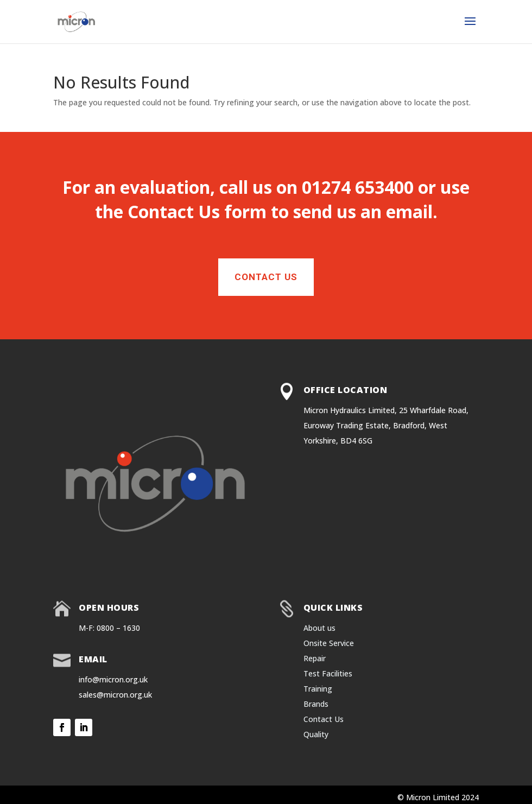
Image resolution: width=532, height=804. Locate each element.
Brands (316, 704)
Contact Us (174, 211)
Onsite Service (329, 643)
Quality (316, 734)
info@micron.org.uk (113, 679)
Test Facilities (328, 673)
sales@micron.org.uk (115, 695)
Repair (315, 658)
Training (318, 689)
